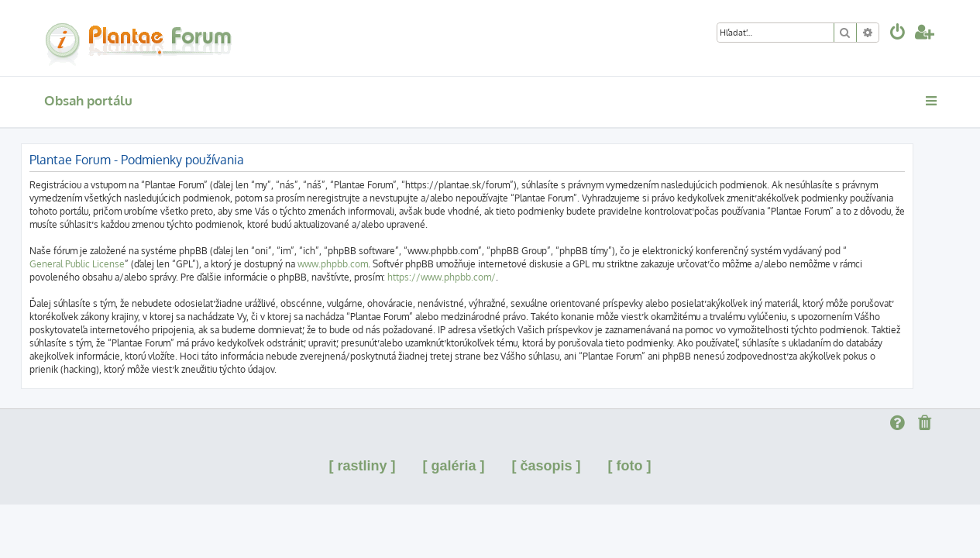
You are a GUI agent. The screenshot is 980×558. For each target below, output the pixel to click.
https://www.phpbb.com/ (465, 277)
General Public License (100, 264)
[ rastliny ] (362, 466)
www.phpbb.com (356, 264)
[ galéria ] (453, 466)
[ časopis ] (547, 466)
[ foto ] (630, 466)
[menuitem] (898, 34)
